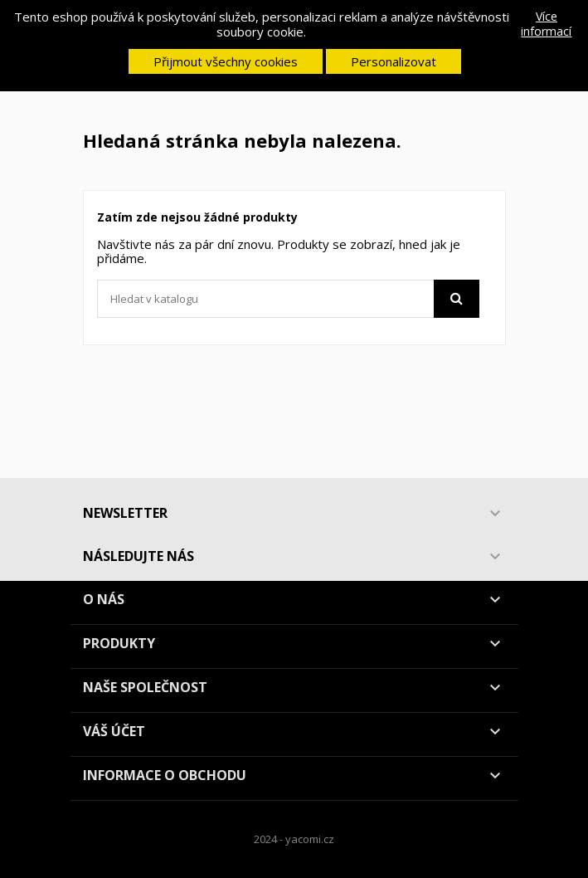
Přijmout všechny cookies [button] (226, 61)
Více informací (546, 24)
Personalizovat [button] (394, 61)
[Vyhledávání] (288, 299)
